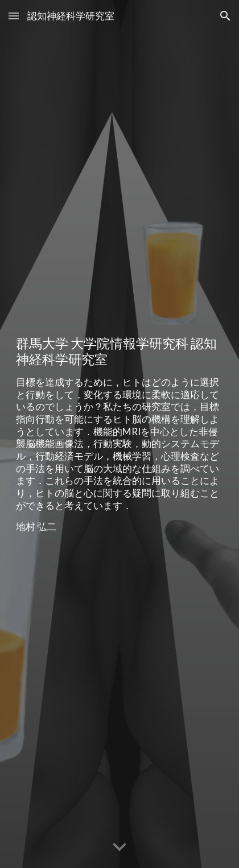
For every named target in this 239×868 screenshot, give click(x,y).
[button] (14, 16)
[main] (119, 434)
